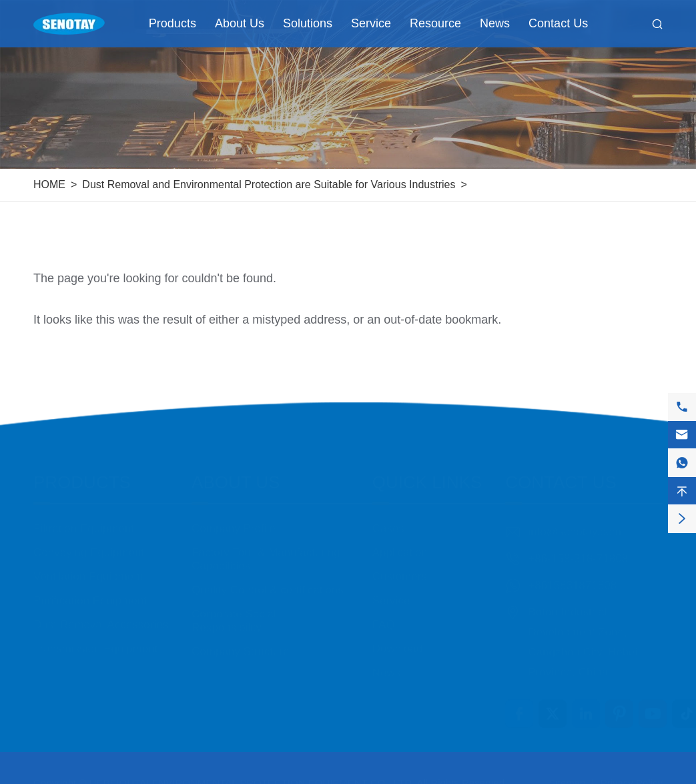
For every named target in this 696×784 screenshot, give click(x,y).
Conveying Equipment (89, 539)
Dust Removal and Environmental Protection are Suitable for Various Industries (269, 184)
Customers (400, 563)
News (495, 23)
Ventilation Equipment (88, 563)
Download (398, 636)
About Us (240, 23)
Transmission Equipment (95, 636)
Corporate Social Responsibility (234, 608)
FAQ (384, 612)
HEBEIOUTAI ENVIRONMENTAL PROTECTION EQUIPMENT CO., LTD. (252, 776)
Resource (435, 23)
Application (400, 539)
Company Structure (240, 638)
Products (172, 23)
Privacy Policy (632, 776)
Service (371, 23)
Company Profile (234, 515)
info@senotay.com (575, 519)
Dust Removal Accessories (101, 612)
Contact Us (558, 23)
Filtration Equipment (84, 515)
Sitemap (567, 776)
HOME (49, 184)
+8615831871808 (572, 572)
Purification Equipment (90, 587)
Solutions (308, 23)
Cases (388, 515)
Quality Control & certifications (268, 577)
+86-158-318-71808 (578, 545)
